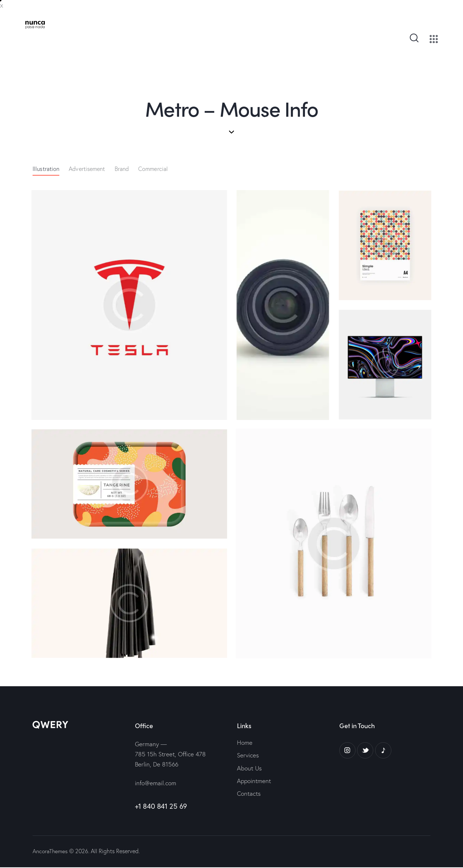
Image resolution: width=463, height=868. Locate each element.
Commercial (153, 169)
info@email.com (156, 783)
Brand (122, 169)
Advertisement (87, 169)
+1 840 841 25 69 (161, 806)
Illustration (46, 169)
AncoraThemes (50, 852)
